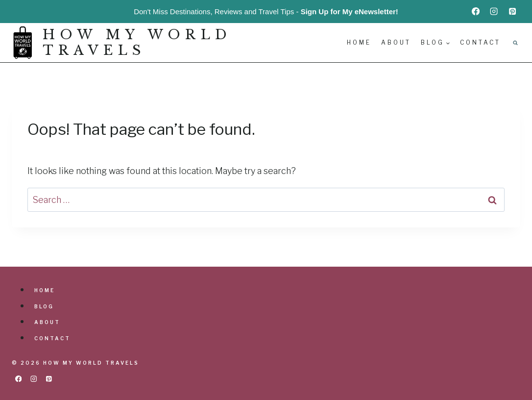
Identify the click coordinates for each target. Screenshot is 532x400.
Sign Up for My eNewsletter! (350, 12)
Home (359, 42)
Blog (44, 306)
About (396, 42)
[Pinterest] (512, 11)
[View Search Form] (515, 43)
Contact (480, 42)
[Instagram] (494, 11)
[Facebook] (476, 11)
